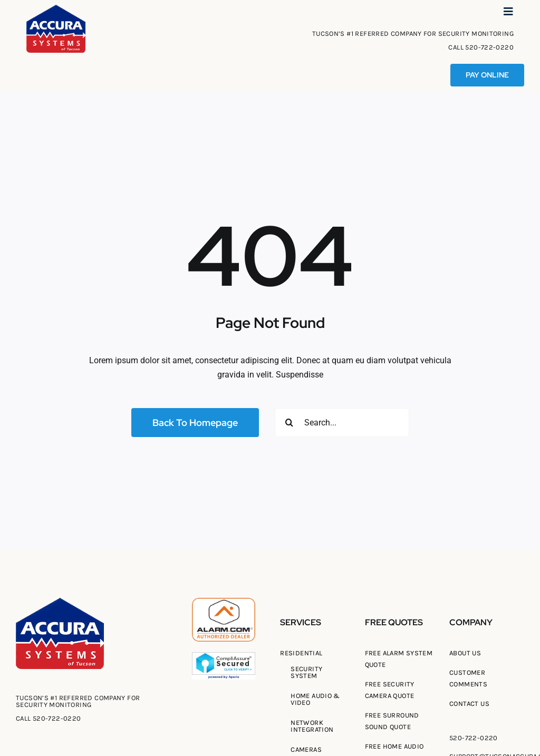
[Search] (289, 423)
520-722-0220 (489, 47)
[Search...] (342, 423)
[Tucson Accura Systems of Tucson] (56, 9)
